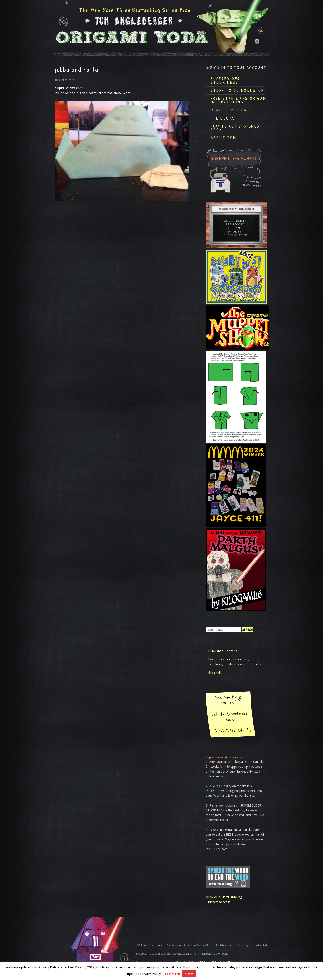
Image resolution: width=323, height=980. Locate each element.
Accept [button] (189, 974)
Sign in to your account (238, 68)
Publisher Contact (223, 651)
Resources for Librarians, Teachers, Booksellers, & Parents (235, 662)
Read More (171, 974)
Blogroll (215, 673)
